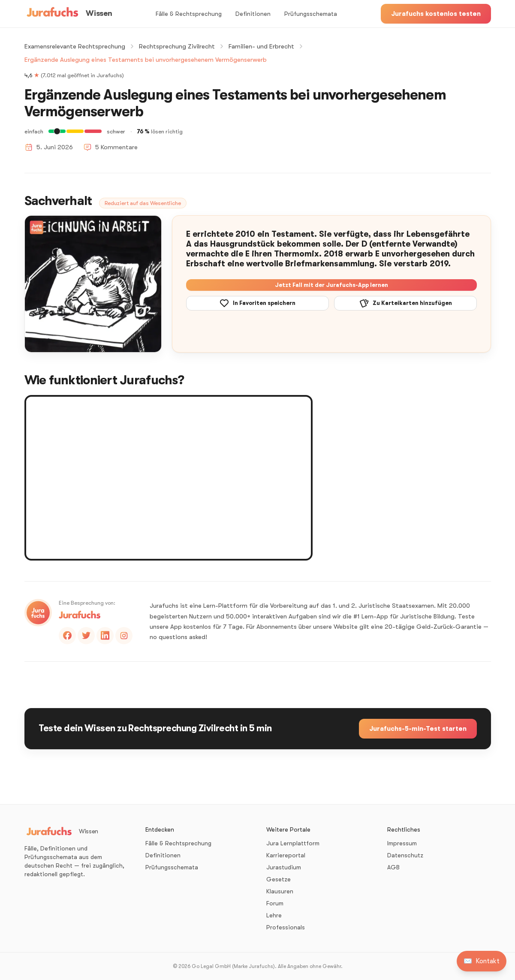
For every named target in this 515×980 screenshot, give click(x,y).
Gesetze (279, 879)
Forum (275, 903)
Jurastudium (284, 867)
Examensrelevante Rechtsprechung (75, 46)
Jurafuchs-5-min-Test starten (418, 729)
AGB (393, 867)
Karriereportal (286, 855)
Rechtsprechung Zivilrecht (177, 46)
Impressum (402, 843)
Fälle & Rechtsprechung (189, 14)
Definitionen (253, 14)
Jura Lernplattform (293, 843)
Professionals (286, 927)
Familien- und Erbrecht (261, 46)
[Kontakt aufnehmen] (482, 961)
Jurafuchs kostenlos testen (436, 14)
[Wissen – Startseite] (68, 14)
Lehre (274, 915)
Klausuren (280, 891)
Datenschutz (405, 855)
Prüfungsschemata (311, 14)
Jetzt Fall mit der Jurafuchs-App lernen (331, 285)
